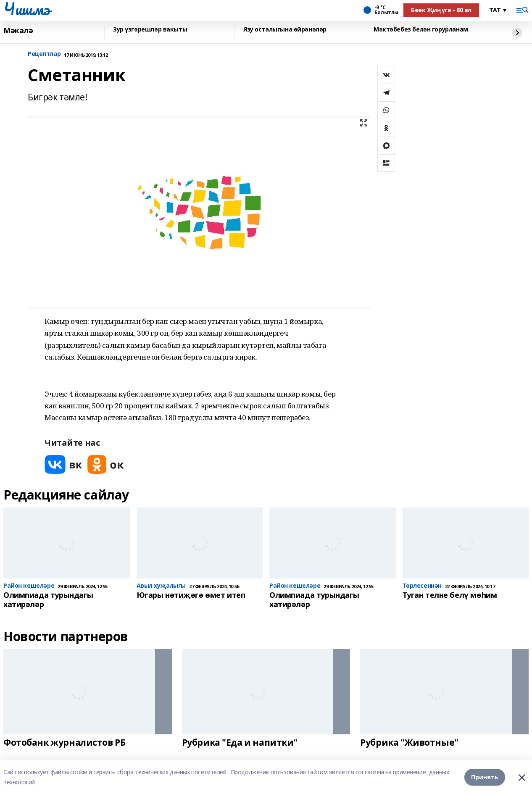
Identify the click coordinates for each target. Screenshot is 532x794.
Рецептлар (44, 54)
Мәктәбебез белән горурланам (421, 30)
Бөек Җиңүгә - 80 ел (441, 10)
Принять (485, 777)
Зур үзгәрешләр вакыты (150, 30)
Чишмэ (27, 9)
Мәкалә (18, 31)
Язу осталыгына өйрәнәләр (285, 30)
